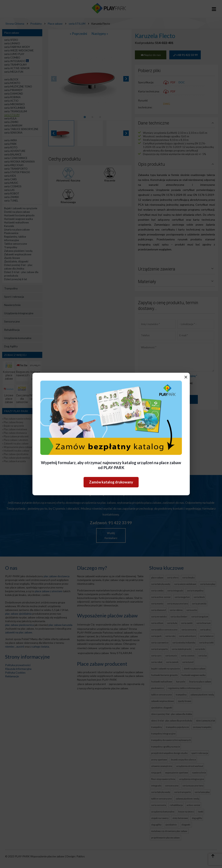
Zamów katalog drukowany (111, 482)
